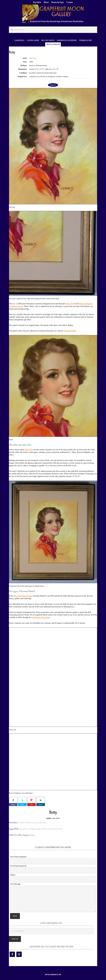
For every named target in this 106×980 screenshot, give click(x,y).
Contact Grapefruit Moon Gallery (53, 847)
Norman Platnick (70, 331)
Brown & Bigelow (31, 829)
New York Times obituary (23, 596)
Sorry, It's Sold (41, 823)
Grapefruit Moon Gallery (53, 14)
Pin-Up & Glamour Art (26, 823)
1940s (21, 829)
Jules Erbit (33, 58)
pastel (61, 829)
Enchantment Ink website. (41, 617)
